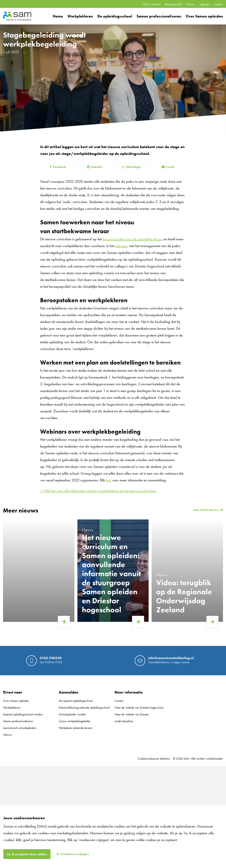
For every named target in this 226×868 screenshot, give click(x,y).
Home (58, 16)
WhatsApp (131, 167)
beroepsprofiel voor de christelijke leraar (133, 239)
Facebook (58, 167)
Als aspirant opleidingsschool (76, 701)
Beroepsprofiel (173, 4)
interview (122, 246)
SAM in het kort (151, 4)
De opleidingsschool (115, 16)
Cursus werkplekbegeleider (75, 721)
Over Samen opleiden (204, 16)
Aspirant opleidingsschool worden (23, 714)
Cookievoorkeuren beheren (154, 759)
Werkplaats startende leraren (76, 728)
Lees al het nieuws (206, 510)
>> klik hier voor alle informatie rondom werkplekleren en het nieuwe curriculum (98, 491)
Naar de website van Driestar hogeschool (139, 708)
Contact (218, 4)
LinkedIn (95, 167)
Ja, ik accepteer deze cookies (27, 854)
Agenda (204, 4)
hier (109, 480)
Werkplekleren (80, 16)
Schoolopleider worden (72, 714)
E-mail (168, 167)
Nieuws (191, 4)
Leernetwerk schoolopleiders (20, 728)
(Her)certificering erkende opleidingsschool (84, 708)
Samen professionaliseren (159, 16)
